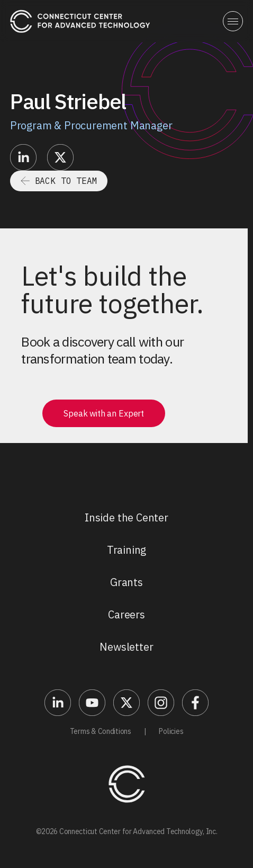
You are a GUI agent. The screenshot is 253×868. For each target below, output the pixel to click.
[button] (233, 21)
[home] (80, 21)
